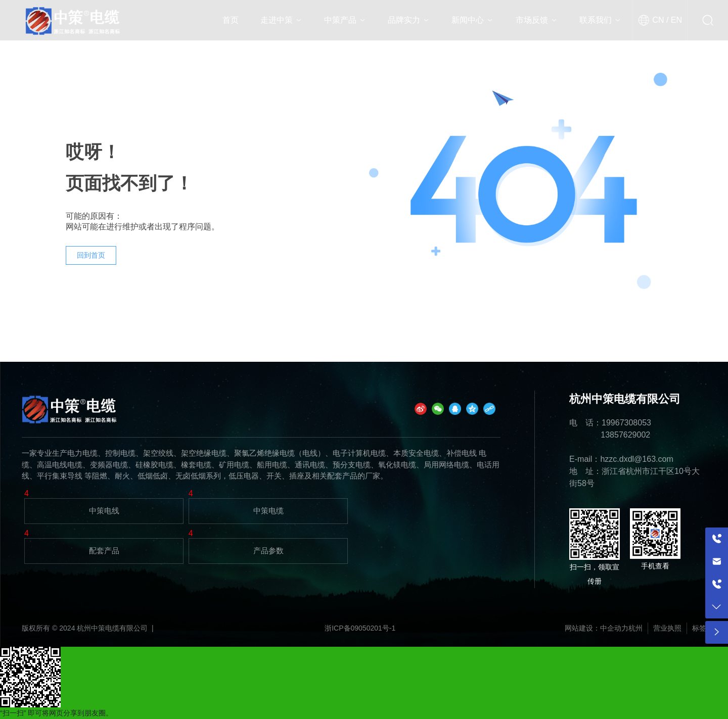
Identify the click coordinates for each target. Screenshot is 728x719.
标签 (699, 628)
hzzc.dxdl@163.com (636, 459)
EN (675, 20)
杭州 (635, 628)
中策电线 (104, 511)
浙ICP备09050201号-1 (360, 628)
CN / (660, 20)
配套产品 (104, 550)
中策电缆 (268, 511)
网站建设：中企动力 (597, 628)
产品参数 (268, 550)
